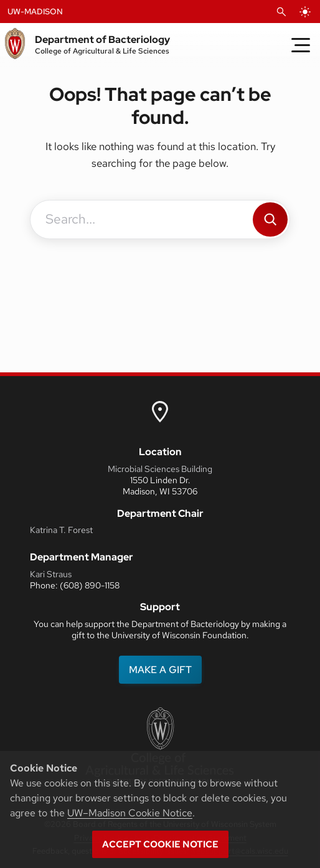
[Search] (270, 219)
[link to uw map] (160, 411)
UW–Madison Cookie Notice (130, 813)
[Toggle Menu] (301, 45)
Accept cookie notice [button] (160, 844)
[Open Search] (281, 12)
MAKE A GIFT (160, 670)
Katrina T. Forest (61, 530)
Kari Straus (51, 574)
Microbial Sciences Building (160, 469)
